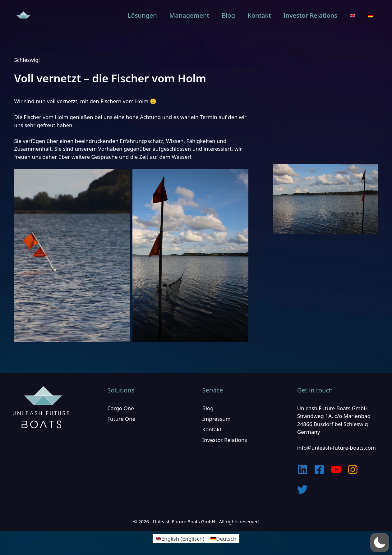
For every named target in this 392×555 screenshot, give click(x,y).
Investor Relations (310, 15)
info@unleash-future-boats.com (337, 448)
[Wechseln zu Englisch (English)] (180, 539)
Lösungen (142, 15)
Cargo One (121, 408)
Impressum (217, 419)
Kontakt (259, 15)
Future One (121, 419)
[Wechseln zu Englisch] (353, 16)
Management (189, 15)
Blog (228, 15)
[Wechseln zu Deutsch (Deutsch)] (223, 539)
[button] (380, 543)
